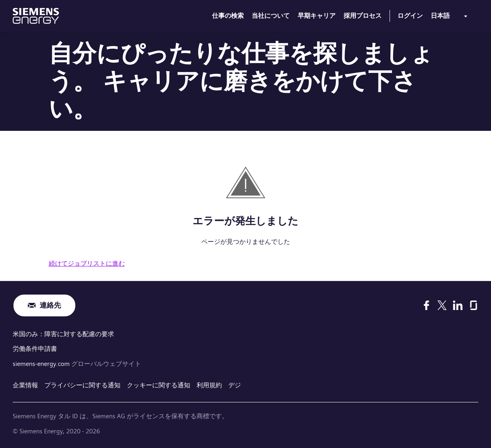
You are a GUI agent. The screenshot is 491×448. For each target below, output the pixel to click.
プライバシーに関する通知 (82, 385)
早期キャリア (317, 16)
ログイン (410, 16)
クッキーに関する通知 (159, 385)
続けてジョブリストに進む (87, 263)
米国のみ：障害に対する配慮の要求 (63, 334)
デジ (235, 385)
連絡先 (50, 305)
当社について (271, 16)
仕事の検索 (228, 16)
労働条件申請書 (35, 349)
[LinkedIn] (458, 305)
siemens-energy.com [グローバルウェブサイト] (42, 364)
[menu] (451, 17)
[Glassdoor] (474, 305)
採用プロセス (363, 16)
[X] (442, 305)
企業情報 (25, 385)
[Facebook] (426, 305)
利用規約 (209, 385)
